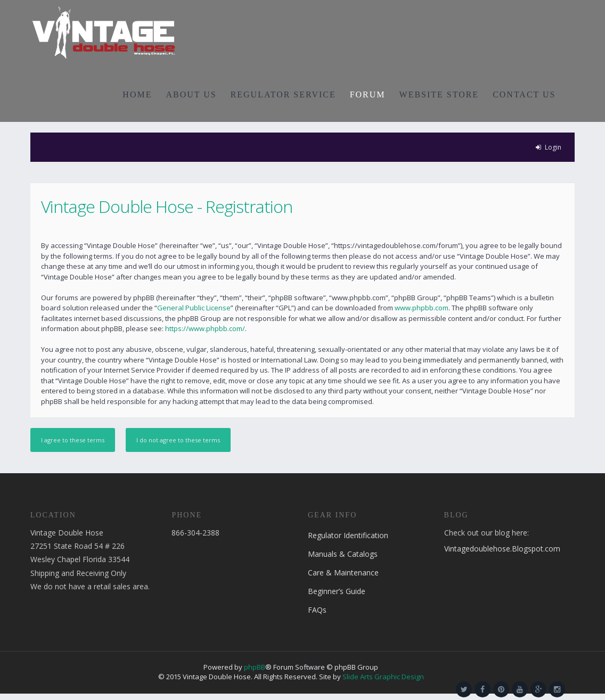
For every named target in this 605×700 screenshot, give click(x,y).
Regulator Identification (348, 535)
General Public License (194, 308)
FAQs (317, 610)
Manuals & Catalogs (343, 554)
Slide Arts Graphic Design (383, 677)
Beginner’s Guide (337, 591)
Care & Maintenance (343, 573)
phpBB (255, 667)
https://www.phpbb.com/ (205, 328)
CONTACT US (524, 94)
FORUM (368, 94)
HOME (137, 94)
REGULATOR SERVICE (283, 94)
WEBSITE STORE (439, 94)
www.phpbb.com (422, 308)
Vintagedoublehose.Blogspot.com (502, 549)
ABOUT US (191, 94)
